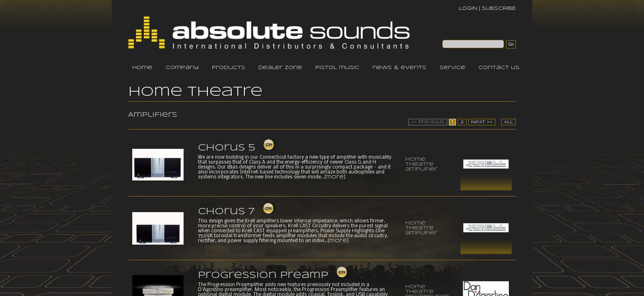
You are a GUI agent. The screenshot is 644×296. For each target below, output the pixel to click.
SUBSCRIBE (499, 8)
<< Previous (428, 122)
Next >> (482, 122)
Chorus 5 (227, 148)
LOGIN (468, 8)
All (508, 122)
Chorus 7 (226, 212)
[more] (335, 177)
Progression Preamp (263, 275)
